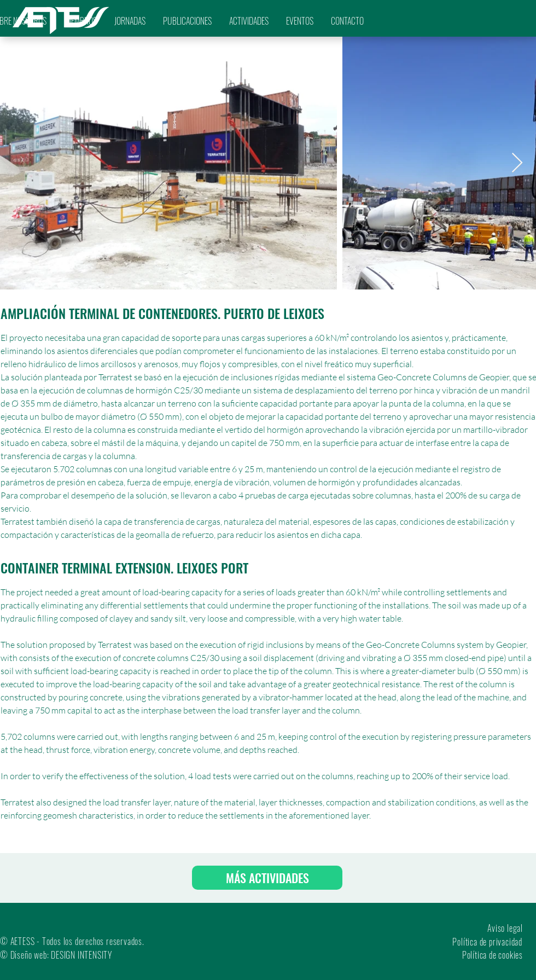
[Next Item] (517, 163)
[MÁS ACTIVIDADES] (267, 878)
